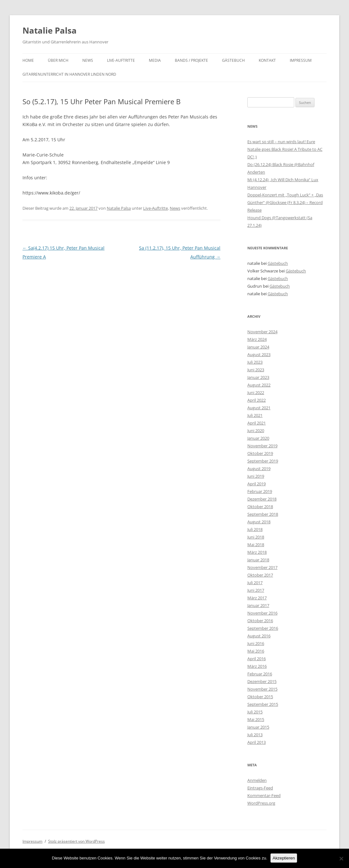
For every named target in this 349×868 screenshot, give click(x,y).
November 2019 (262, 446)
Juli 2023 (255, 362)
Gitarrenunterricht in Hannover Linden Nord (69, 74)
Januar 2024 (258, 347)
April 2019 (257, 484)
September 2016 (263, 628)
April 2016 (257, 659)
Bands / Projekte (191, 60)
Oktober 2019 (260, 453)
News (88, 60)
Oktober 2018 (260, 507)
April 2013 (257, 742)
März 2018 (257, 552)
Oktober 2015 (260, 697)
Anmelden (257, 780)
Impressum (301, 60)
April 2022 (257, 400)
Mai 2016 (256, 651)
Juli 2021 (255, 415)
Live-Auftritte (121, 60)
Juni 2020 (256, 431)
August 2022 (259, 385)
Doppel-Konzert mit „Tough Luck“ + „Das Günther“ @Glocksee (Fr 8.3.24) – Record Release (285, 202)
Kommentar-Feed (264, 795)
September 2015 (263, 704)
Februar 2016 (260, 674)
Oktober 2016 (260, 621)
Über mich (58, 60)
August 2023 (259, 354)
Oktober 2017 (260, 575)
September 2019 (263, 461)
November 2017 (262, 567)
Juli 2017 (255, 583)
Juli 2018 (255, 529)
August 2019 (259, 469)
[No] (341, 858)
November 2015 (262, 689)
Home (28, 60)
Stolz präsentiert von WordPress (76, 841)
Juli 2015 (255, 712)
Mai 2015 (256, 719)
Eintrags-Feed (260, 788)
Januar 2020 (258, 438)
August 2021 (259, 408)
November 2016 (262, 613)
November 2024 (262, 332)
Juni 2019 (256, 476)
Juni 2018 (256, 537)
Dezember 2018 (262, 499)
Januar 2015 (258, 727)
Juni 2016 (256, 643)
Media (155, 60)
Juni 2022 (256, 393)
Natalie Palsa (50, 30)
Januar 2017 (258, 605)
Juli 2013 (255, 735)
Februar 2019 (260, 491)
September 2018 (263, 514)
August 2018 (259, 522)
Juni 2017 (256, 590)
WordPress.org (261, 803)
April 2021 (257, 423)
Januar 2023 (258, 377)
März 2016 (257, 666)
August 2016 (259, 636)
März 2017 (257, 598)
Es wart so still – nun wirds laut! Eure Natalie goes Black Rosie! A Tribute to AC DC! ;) (285, 149)
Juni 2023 (256, 370)
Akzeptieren (284, 858)
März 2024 (257, 339)
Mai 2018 (256, 545)
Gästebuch (233, 60)
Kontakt (267, 60)
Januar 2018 (258, 560)
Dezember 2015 (262, 681)
